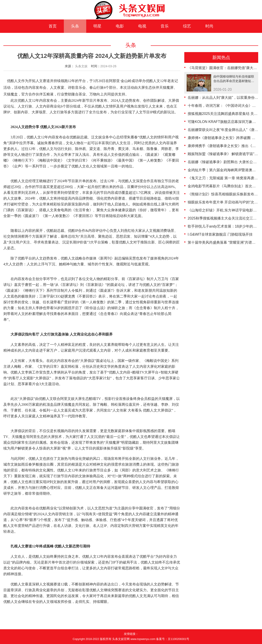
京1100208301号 (178, 639)
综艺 (187, 26)
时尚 (209, 26)
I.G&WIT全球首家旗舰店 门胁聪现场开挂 (220, 234)
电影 (120, 26)
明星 (97, 26)
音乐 (165, 26)
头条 (75, 26)
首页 (53, 26)
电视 (142, 26)
